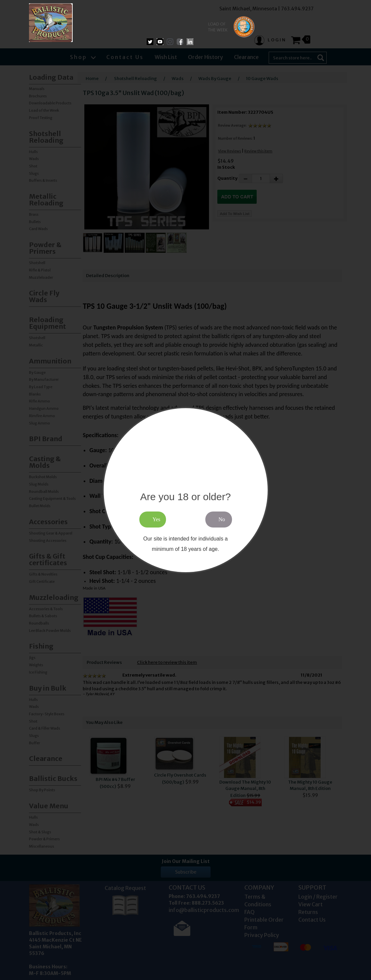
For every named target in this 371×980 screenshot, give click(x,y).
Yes (156, 519)
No (222, 519)
